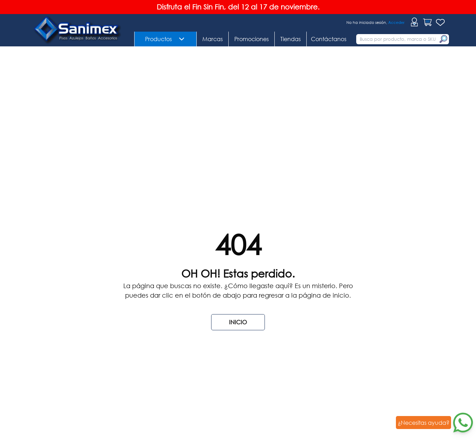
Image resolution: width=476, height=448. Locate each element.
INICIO (238, 322)
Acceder (396, 22)
